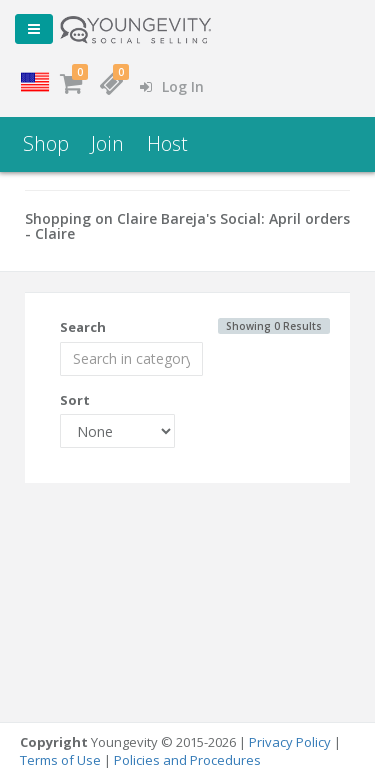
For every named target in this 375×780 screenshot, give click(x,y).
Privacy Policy (290, 742)
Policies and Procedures (187, 760)
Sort (75, 400)
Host (167, 143)
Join (107, 143)
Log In (172, 86)
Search (83, 327)
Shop (46, 143)
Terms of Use (60, 760)
